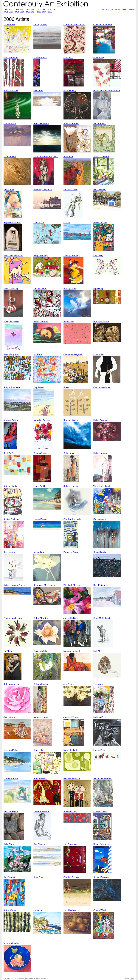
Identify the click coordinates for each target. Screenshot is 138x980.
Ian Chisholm (100, 189)
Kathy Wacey (10, 910)
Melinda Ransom (72, 778)
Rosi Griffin (9, 453)
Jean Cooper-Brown (13, 255)
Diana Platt (39, 750)
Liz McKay (9, 651)
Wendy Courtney (72, 255)
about (124, 9)
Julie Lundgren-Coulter (15, 585)
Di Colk (67, 222)
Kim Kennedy (100, 519)
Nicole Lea (39, 552)
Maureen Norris (41, 717)
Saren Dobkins (41, 321)
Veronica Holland (102, 486)
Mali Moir (98, 651)
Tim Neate (98, 684)
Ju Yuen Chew (70, 189)
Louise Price (99, 750)
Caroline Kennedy (72, 519)
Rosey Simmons (101, 844)
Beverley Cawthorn (43, 189)
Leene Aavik (9, 25)
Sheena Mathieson (13, 618)
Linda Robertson (41, 811)
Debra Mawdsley (42, 618)
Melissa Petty (100, 717)
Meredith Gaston (41, 420)
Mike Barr (38, 91)
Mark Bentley (70, 91)
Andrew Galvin (11, 420)
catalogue (109, 9)
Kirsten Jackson (11, 519)
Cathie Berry (10, 124)
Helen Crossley (11, 288)
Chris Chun (39, 222)
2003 (11, 9)
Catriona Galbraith (102, 387)
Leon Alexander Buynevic (46, 157)
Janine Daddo (40, 288)
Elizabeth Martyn (72, 585)
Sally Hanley (70, 453)
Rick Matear (99, 585)
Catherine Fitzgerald (73, 354)
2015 (22, 12)
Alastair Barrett (11, 91)
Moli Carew (9, 189)
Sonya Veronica (101, 877)
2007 (33, 9)
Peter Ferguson (11, 354)
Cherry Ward (100, 910)
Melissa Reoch (11, 811)
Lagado (132, 979)
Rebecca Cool (100, 222)
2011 (55, 9)
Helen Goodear (101, 420)
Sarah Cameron (101, 157)
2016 (28, 12)
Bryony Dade (70, 288)
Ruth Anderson (11, 58)
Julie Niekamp (10, 717)
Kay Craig (98, 255)
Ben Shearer (40, 844)
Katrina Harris (10, 486)
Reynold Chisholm (12, 222)
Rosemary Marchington (45, 585)
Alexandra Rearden (103, 778)
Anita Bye (68, 157)
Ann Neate (69, 684)
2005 (22, 9)
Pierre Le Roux (71, 552)
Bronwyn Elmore (101, 321)
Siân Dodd (69, 321)
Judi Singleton (10, 877)
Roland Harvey (71, 486)
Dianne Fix (99, 354)
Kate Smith (39, 877)
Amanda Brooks (71, 124)
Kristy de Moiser (11, 321)
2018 (39, 12)
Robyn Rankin (40, 778)
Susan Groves (40, 453)
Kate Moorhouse (11, 684)
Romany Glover (71, 420)
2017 (33, 12)
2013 (11, 12)
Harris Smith (39, 486)
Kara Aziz (68, 58)
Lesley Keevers (41, 519)
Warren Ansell (40, 58)
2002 (6, 9)
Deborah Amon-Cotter (74, 25)
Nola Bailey (99, 58)
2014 (17, 12)
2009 (44, 9)
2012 (6, 12)
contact (131, 9)
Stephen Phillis (11, 750)
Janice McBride (71, 618)
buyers (117, 9)
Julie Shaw (9, 844)
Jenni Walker (70, 910)
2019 (44, 12)
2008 (39, 9)
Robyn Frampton (12, 387)
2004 (17, 9)
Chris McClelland (102, 618)
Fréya (66, 387)
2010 (50, 9)
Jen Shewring (70, 844)
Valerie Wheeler (11, 943)
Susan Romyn (70, 811)
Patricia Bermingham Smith (107, 91)
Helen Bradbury (41, 124)
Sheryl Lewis (100, 552)
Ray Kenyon (9, 552)
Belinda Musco (41, 684)
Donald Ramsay (11, 778)
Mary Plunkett (70, 750)
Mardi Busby (10, 157)
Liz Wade (38, 910)
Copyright (7, 979)
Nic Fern (38, 354)
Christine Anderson (103, 25)
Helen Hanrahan (101, 453)
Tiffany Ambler (40, 25)
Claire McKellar (41, 651)
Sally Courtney (41, 255)
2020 (50, 12)
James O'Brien (71, 717)
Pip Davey (98, 288)
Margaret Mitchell (72, 651)
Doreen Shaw (100, 811)
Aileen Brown (100, 124)
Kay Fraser (39, 387)
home (101, 9)
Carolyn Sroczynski (73, 877)
